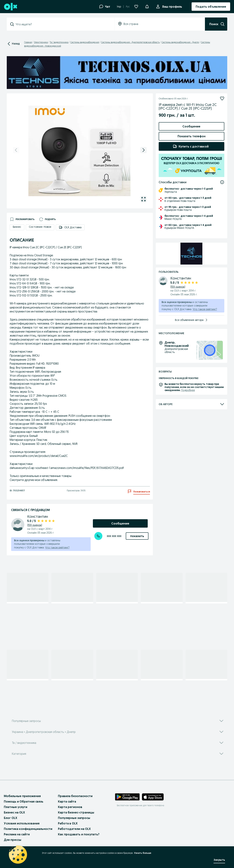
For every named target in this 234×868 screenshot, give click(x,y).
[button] (147, 6)
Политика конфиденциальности (28, 829)
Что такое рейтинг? (57, 547)
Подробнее (188, 414)
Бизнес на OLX (14, 812)
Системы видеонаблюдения (85, 42)
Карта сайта (67, 801)
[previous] (16, 150)
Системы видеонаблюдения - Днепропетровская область (130, 42)
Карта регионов (70, 807)
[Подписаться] (222, 98)
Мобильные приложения (22, 796)
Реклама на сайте (17, 834)
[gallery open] (144, 199)
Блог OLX (11, 818)
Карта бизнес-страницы (76, 812)
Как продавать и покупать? (79, 834)
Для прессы (13, 840)
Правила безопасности (75, 796)
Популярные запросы (74, 818)
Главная (28, 42)
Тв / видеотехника (59, 42)
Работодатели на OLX (74, 829)
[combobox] (63, 24)
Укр (119, 7)
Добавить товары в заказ (191, 168)
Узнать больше (143, 853)
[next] (144, 150)
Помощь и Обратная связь (24, 801)
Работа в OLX (68, 823)
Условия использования (22, 823)
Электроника (41, 42)
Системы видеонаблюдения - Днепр (180, 42)
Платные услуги (16, 807)
